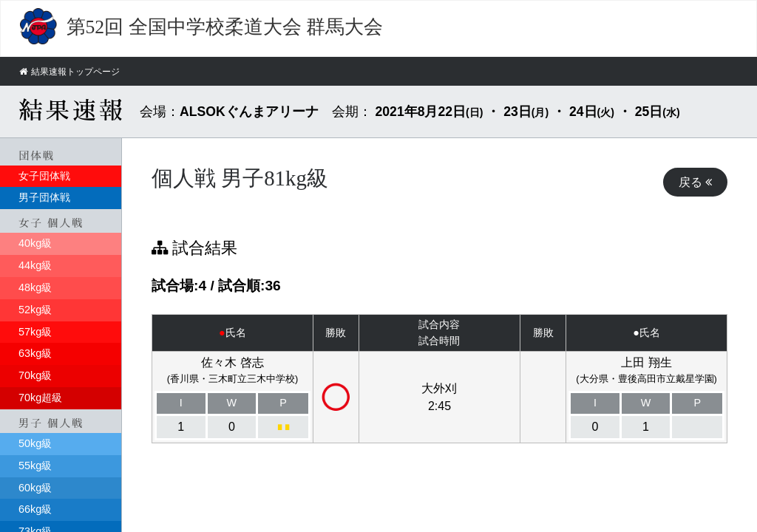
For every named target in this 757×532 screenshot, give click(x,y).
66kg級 (35, 509)
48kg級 (35, 287)
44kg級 (35, 265)
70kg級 (35, 375)
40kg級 (35, 242)
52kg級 (35, 309)
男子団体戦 (44, 197)
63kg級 (35, 353)
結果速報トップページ (74, 71)
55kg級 (35, 465)
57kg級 (35, 331)
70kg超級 (40, 397)
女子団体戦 (44, 175)
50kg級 (35, 443)
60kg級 (35, 487)
